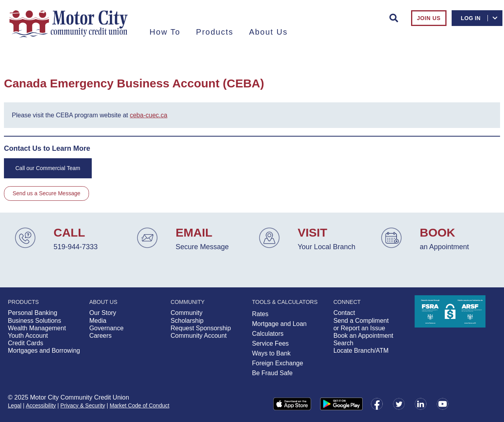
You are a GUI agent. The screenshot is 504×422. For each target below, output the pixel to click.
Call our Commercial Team (48, 168)
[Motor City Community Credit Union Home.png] (69, 24)
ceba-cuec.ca (149, 115)
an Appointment (444, 247)
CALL (69, 232)
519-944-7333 (76, 247)
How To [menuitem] (165, 32)
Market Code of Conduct (139, 405)
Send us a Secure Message (46, 193)
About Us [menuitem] (268, 32)
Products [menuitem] (215, 32)
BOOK (437, 232)
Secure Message (202, 247)
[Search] (394, 18)
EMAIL (194, 232)
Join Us (429, 18)
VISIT (312, 232)
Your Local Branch (326, 247)
